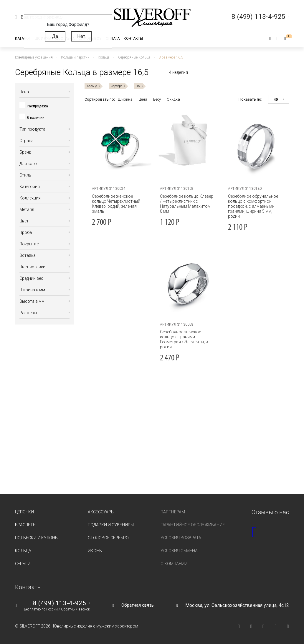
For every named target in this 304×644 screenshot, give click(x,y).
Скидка (173, 99)
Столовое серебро (108, 538)
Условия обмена (179, 551)
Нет (81, 36)
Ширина (125, 99)
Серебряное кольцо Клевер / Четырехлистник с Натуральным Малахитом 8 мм (186, 204)
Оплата (113, 39)
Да (55, 36)
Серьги (23, 564)
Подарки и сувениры (111, 525)
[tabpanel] (119, 145)
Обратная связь (138, 605)
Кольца (23, 551)
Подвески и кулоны (37, 538)
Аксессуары (101, 512)
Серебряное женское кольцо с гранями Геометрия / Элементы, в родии (183, 339)
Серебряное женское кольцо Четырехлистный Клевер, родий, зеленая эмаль (115, 204)
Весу (157, 99)
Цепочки (24, 512)
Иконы (95, 551)
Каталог (23, 39)
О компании (174, 564)
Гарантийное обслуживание (193, 525)
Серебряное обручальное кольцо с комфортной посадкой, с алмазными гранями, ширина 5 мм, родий (252, 206)
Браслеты (26, 525)
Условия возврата (181, 538)
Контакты (133, 39)
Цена (143, 99)
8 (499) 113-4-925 (59, 603)
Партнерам (173, 512)
